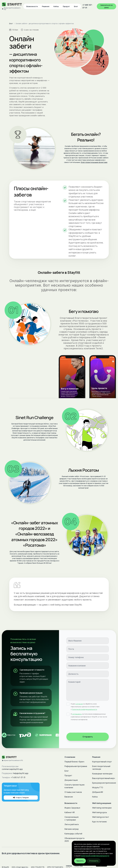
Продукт (66, 6)
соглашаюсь (77, 714)
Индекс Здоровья (72, 808)
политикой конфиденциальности (95, 856)
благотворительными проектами (94, 162)
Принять (80, 861)
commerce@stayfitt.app (12, 769)
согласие (79, 704)
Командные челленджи (102, 774)
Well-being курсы (100, 812)
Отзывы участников (73, 792)
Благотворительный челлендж (101, 768)
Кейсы (56, 6)
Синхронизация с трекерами (72, 818)
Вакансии (69, 797)
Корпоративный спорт (102, 762)
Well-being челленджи (102, 808)
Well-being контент (101, 817)
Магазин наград (72, 829)
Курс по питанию (100, 822)
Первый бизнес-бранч (74, 762)
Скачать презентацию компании (75, 786)
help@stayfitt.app (21, 773)
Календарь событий (73, 834)
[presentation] (84, 727)
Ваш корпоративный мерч (104, 778)
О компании (70, 757)
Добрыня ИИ (98, 792)
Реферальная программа (76, 766)
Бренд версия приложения (104, 783)
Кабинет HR (70, 812)
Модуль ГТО (98, 787)
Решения (46, 6)
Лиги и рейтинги (72, 824)
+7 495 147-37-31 (87, 6)
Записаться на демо (106, 6)
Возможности (32, 6)
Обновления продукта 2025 (74, 840)
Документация (71, 780)
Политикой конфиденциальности (85, 709)
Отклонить (94, 861)
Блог (76, 6)
